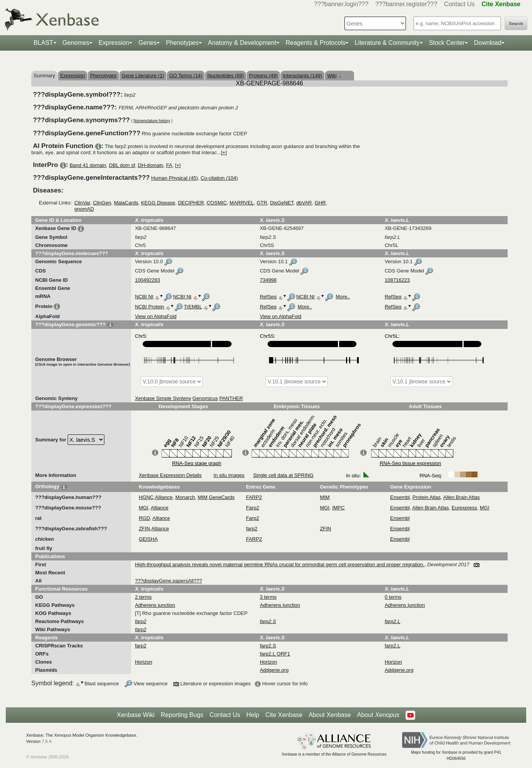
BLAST (43, 43)
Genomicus (205, 398)
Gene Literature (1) (143, 76)
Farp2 (252, 508)
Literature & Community (387, 43)
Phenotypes (182, 43)
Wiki (334, 76)
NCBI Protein (150, 307)
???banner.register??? (406, 4)
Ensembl (400, 497)
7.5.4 (47, 741)
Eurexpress (464, 508)
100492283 (147, 280)
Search (516, 24)
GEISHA (148, 539)
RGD (144, 518)
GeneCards (222, 497)
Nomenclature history (152, 121)
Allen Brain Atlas (461, 497)
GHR (320, 203)
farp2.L (392, 646)
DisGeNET (282, 203)
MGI (144, 508)
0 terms (393, 597)
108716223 (397, 280)
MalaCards (126, 203)
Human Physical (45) (175, 178)
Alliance (164, 497)
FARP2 (254, 497)
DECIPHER (191, 203)
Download (488, 43)
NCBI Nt (144, 297)
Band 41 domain (88, 165)
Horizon (144, 662)
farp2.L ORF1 (275, 654)
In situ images (229, 475)
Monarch (185, 497)
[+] (224, 152)
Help (253, 715)
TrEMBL (193, 307)
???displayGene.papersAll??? (168, 581)
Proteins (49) (263, 76)
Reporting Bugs (182, 715)
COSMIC (217, 203)
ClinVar (82, 203)
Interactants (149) (302, 76)
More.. (343, 297)
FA (169, 165)
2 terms (143, 597)
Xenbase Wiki (136, 715)
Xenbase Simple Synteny (163, 398)
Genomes (76, 43)
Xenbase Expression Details (170, 475)
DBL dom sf (122, 165)
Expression (114, 43)
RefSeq (268, 297)
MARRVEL (242, 203)
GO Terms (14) (186, 76)
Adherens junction (155, 605)
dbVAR (304, 203)
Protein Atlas (427, 497)
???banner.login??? (341, 4)
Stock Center (447, 43)
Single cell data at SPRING (283, 475)
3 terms (268, 597)
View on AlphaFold (156, 316)
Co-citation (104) (219, 178)
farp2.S (268, 646)
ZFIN (144, 529)
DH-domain (151, 165)
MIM (202, 497)
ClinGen (102, 203)
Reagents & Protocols (316, 43)
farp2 (252, 529)
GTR (262, 203)
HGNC (146, 497)
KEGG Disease (158, 203)
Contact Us (460, 4)
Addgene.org (274, 670)
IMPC (338, 508)
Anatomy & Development (242, 43)
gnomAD (84, 209)
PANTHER (231, 398)
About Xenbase (330, 715)
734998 (268, 280)
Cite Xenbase (284, 715)
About (378, 715)
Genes (147, 43)
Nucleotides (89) (226, 76)
